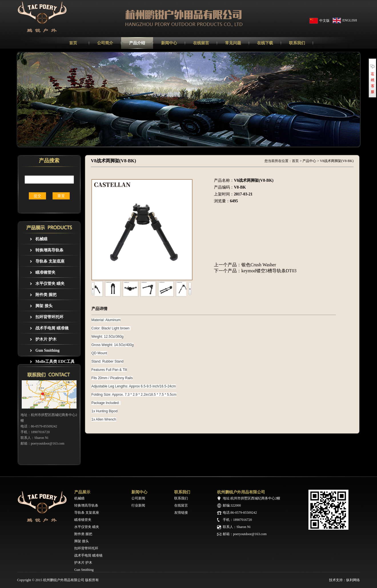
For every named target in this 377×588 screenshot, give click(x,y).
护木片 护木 (46, 339)
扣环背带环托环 (49, 317)
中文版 (324, 21)
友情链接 (181, 513)
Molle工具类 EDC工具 (55, 362)
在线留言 (181, 505)
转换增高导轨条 (49, 250)
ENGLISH (350, 20)
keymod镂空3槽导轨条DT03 (269, 271)
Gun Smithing (47, 350)
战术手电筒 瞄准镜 (52, 328)
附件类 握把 (46, 295)
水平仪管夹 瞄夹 (50, 284)
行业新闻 (138, 505)
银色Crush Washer (259, 265)
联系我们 (181, 498)
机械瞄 (41, 239)
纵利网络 (353, 580)
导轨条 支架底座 (50, 261)
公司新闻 (138, 498)
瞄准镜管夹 (45, 272)
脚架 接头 (44, 306)
